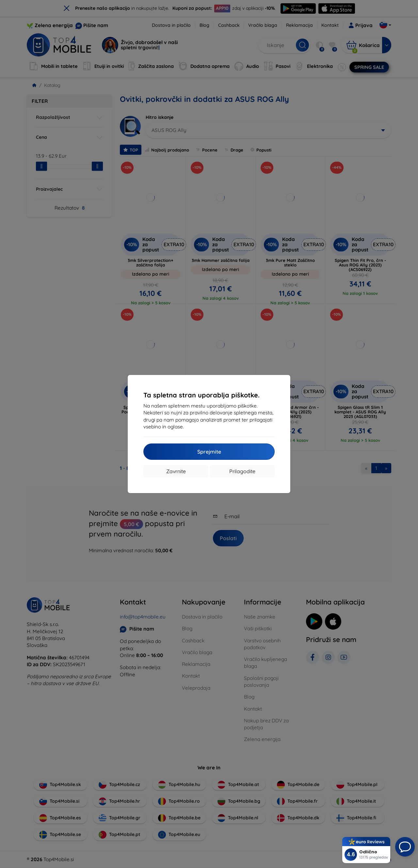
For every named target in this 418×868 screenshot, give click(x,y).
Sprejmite (209, 452)
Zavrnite (176, 471)
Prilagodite (242, 471)
